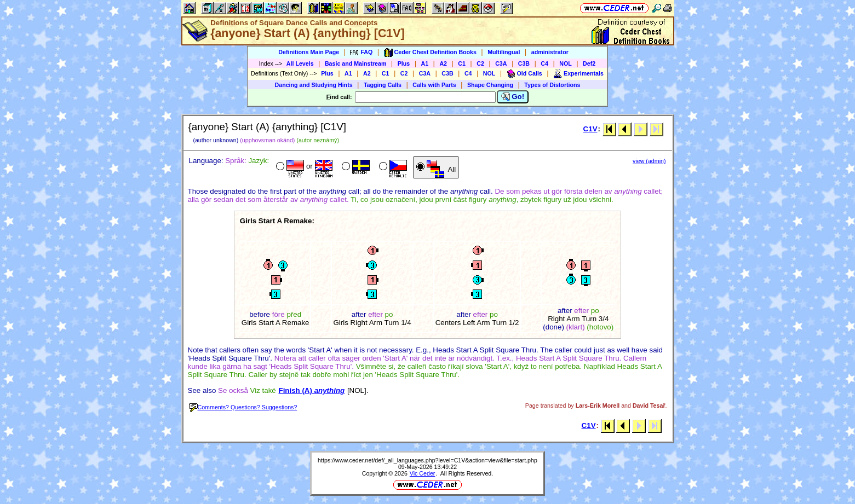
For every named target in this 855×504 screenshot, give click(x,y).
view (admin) (649, 161)
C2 (480, 63)
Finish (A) (311, 390)
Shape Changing (490, 85)
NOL (566, 63)
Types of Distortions (552, 85)
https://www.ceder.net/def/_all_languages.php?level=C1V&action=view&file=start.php (427, 460)
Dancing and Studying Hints (314, 85)
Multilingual (504, 52)
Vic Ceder (423, 473)
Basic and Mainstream (356, 63)
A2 (443, 63)
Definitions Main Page (309, 52)
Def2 (589, 63)
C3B (524, 63)
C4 (544, 63)
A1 (425, 63)
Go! (513, 97)
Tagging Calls (383, 85)
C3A (501, 63)
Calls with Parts (434, 85)
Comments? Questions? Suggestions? (243, 407)
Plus (404, 63)
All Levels (300, 63)
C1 (462, 63)
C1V (590, 129)
